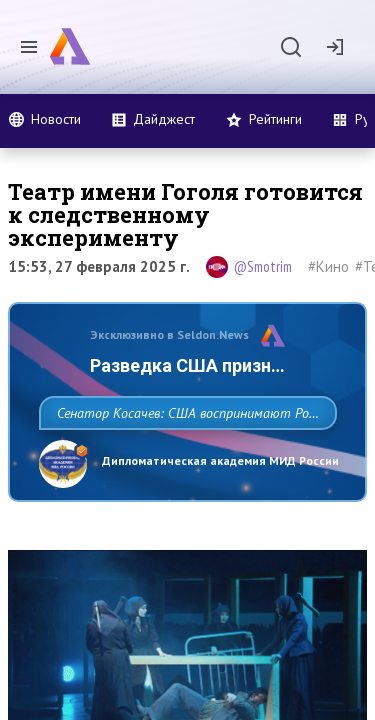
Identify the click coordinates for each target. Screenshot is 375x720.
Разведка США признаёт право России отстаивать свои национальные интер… (157, 389)
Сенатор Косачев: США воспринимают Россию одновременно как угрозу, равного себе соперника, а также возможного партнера (182, 481)
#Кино (328, 266)
